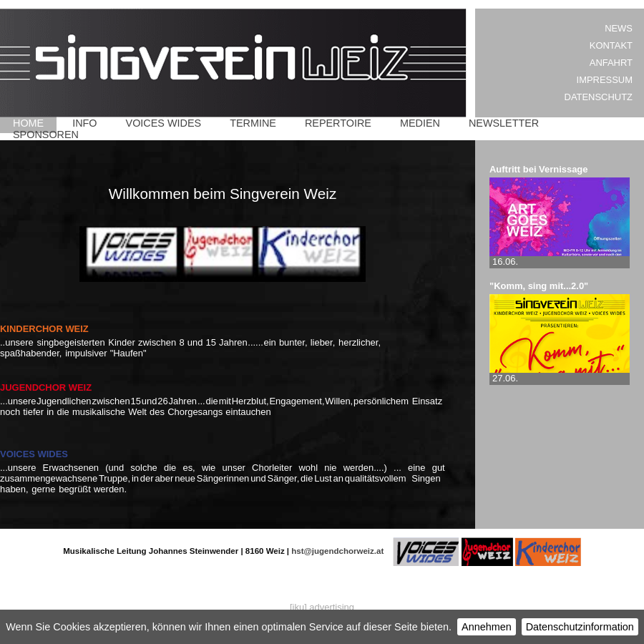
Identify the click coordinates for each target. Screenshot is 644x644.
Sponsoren (46, 135)
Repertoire (338, 123)
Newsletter (504, 123)
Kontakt (611, 45)
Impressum (605, 80)
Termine (253, 123)
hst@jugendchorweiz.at (337, 551)
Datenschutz (599, 97)
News (619, 28)
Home (28, 123)
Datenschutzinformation (580, 627)
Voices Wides (164, 123)
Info (84, 123)
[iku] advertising (322, 607)
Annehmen (487, 627)
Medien (420, 123)
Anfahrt (611, 63)
